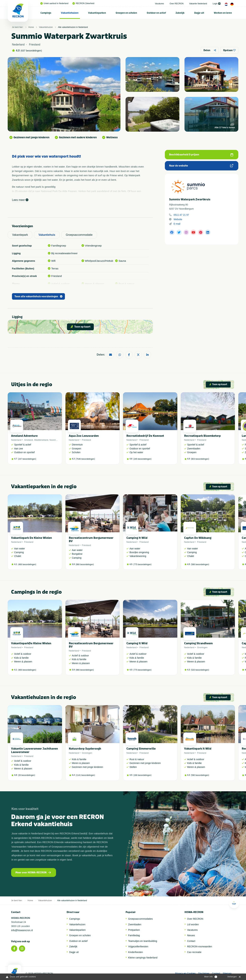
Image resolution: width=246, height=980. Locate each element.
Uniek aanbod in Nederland (54, 3)
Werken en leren (223, 13)
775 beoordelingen (142, 564)
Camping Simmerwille (141, 749)
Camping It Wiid (137, 538)
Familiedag (134, 935)
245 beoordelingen (142, 459)
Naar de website (201, 166)
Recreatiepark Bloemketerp (202, 436)
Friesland (86, 440)
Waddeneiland (41, 440)
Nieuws (191, 935)
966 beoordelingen (85, 564)
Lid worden (193, 924)
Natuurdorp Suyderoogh (85, 749)
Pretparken (134, 930)
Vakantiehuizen (70, 13)
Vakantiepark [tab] (20, 235)
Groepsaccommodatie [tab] (79, 235)
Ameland (28, 440)
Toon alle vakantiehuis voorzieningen (38, 296)
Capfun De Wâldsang (198, 538)
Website (178, 219)
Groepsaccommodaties (140, 919)
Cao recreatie (194, 952)
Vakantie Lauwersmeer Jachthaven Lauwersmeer (35, 750)
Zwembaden (135, 924)
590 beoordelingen (200, 775)
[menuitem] (46, 13)
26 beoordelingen (27, 775)
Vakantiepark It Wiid (198, 749)
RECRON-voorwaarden (200, 946)
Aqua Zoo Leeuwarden (84, 436)
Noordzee (54, 440)
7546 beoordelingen (85, 459)
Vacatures (159, 4)
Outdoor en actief (156, 13)
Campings (46, 13)
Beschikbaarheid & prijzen (201, 155)
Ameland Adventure (24, 436)
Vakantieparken (97, 13)
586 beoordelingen (200, 564)
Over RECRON (177, 4)
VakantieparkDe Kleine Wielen (31, 643)
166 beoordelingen (142, 775)
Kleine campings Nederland (143, 958)
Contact (191, 941)
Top (234, 903)
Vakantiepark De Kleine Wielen (32, 538)
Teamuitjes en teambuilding (143, 941)
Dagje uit (199, 13)
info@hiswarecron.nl (22, 930)
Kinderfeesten (135, 952)
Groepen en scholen (126, 13)
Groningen (202, 647)
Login (217, 4)
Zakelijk (180, 13)
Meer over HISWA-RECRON (33, 873)
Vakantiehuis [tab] (47, 235)
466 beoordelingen (27, 564)
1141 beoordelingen (85, 775)
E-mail (177, 224)
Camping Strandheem (198, 643)
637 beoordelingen (31, 51)
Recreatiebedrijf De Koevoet (145, 436)
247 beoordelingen (27, 459)
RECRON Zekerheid (83, 3)
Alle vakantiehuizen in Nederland (73, 27)
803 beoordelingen (200, 459)
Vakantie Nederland (198, 4)
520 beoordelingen (200, 670)
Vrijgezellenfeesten (138, 946)
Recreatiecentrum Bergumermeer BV (91, 539)
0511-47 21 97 (181, 215)
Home (31, 27)
